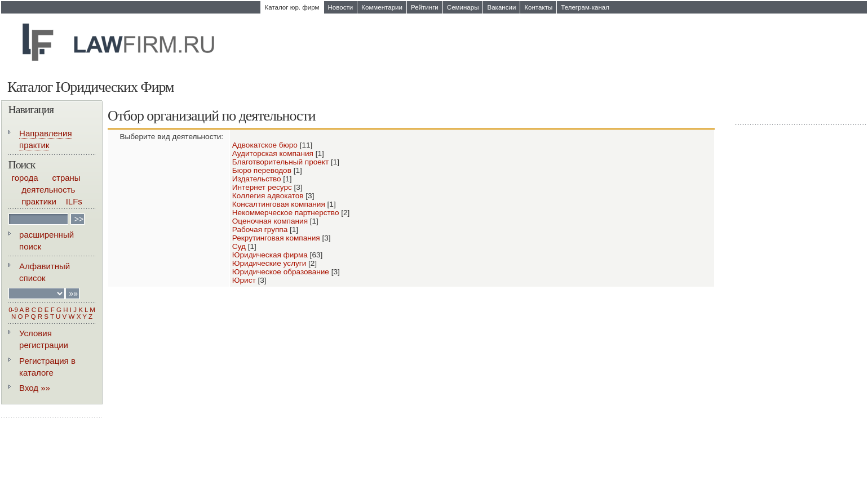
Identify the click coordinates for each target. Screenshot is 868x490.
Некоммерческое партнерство (286, 213)
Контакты (538, 7)
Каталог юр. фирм (292, 7)
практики (39, 201)
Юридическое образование (281, 272)
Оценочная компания (270, 221)
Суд (239, 246)
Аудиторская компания (273, 153)
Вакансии (501, 7)
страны (67, 178)
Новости (341, 7)
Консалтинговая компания (279, 204)
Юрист (244, 280)
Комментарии (382, 7)
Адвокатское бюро (265, 145)
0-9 (13, 310)
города (25, 178)
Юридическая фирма (270, 255)
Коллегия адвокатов (268, 196)
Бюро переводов (262, 170)
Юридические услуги (269, 263)
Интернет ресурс (262, 187)
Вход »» (35, 388)
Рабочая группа (260, 230)
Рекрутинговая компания (276, 238)
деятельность (48, 190)
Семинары (463, 7)
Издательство (257, 179)
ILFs (74, 201)
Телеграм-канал (585, 7)
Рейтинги (425, 7)
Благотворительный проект (280, 162)
